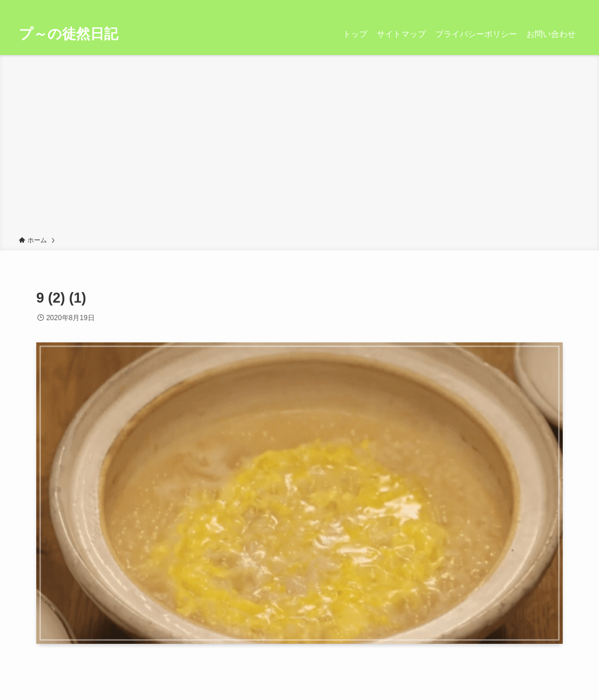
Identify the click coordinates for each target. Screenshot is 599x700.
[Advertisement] (299, 147)
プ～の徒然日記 (68, 34)
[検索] (573, 6)
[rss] (557, 6)
